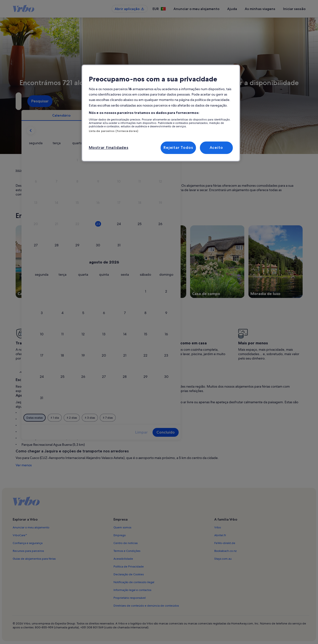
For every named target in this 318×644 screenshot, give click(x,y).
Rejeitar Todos (178, 147)
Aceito (216, 147)
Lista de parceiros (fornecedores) (114, 131)
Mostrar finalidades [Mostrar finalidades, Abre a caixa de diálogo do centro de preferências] (109, 147)
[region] (161, 113)
